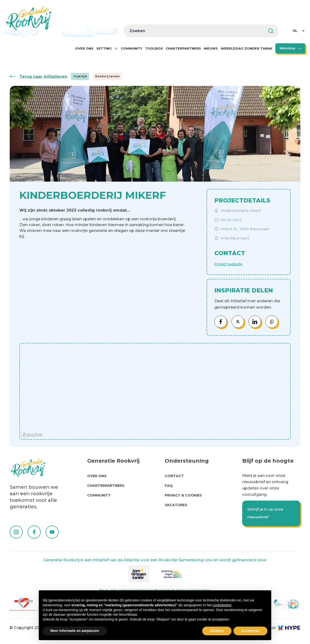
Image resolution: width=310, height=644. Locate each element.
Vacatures (176, 505)
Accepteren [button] (250, 631)
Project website (228, 264)
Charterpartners (183, 48)
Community (132, 48)
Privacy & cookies (183, 495)
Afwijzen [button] (217, 631)
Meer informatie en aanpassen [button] (75, 631)
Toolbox (154, 48)
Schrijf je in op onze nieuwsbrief (265, 513)
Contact (174, 476)
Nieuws (211, 48)
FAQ (169, 486)
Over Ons (97, 476)
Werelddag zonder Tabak (247, 48)
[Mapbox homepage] (32, 435)
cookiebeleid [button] (222, 605)
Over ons (84, 48)
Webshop (287, 48)
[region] (155, 392)
